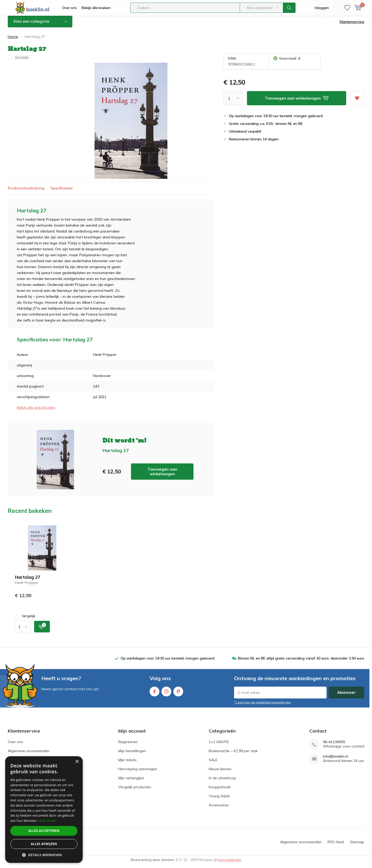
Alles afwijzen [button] (44, 844)
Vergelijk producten (135, 791)
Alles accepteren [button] (44, 831)
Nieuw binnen (220, 773)
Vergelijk (25, 620)
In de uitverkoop (222, 782)
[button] (44, 855)
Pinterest (178, 694)
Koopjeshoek (220, 791)
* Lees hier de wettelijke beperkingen (262, 706)
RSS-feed (336, 846)
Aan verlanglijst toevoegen (357, 100)
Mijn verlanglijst (131, 782)
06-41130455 (334, 746)
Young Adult (219, 800)
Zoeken (289, 8)
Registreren (128, 746)
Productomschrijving (26, 192)
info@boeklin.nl (335, 760)
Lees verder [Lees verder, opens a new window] (47, 821)
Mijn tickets (127, 764)
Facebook (154, 694)
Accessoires (219, 809)
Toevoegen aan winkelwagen (162, 475)
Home (13, 41)
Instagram (166, 694)
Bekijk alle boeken (96, 8)
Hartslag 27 (28, 581)
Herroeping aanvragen (138, 773)
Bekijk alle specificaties (36, 411)
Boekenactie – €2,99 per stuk (233, 755)
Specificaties (61, 192)
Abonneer (346, 696)
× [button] (77, 762)
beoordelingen (230, 864)
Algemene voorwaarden (29, 755)
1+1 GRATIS (219, 746)
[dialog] (44, 810)
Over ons (69, 8)
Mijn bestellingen (132, 755)
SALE (213, 764)
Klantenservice (352, 26)
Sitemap (357, 846)
